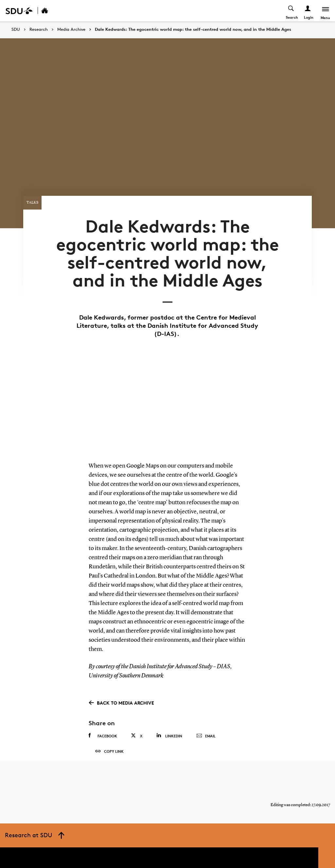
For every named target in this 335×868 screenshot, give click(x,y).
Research (39, 29)
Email (206, 729)
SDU (16, 29)
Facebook (103, 729)
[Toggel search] (291, 11)
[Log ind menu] (308, 11)
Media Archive (71, 29)
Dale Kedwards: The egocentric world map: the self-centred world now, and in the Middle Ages (193, 29)
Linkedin (169, 729)
